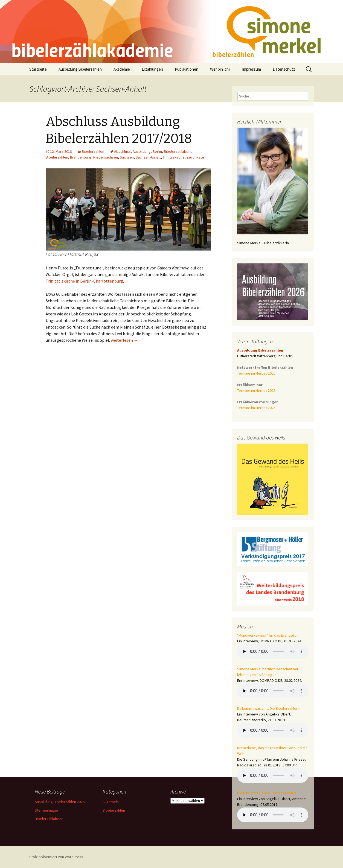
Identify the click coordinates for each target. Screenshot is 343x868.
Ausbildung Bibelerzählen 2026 (60, 802)
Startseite (38, 69)
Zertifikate (195, 157)
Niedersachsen (106, 157)
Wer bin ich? (220, 69)
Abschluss (122, 151)
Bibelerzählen (93, 151)
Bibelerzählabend (178, 151)
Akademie (122, 69)
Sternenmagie (46, 810)
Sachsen (127, 157)
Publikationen (187, 69)
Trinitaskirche (174, 157)
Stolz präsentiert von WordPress (56, 857)
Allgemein (111, 802)
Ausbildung (142, 151)
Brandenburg (81, 157)
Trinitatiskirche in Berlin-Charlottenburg (84, 281)
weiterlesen (124, 340)
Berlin (157, 151)
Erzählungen (152, 69)
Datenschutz (284, 69)
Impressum (252, 69)
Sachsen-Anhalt (148, 157)
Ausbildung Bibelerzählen (80, 69)
